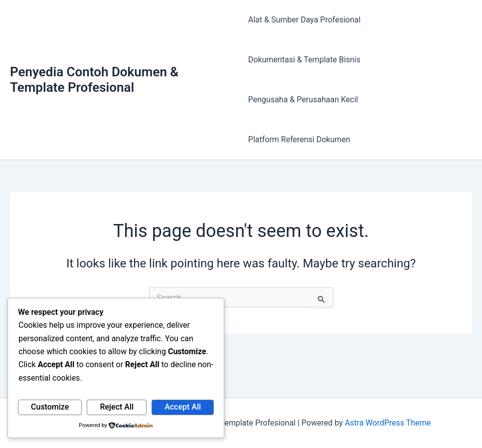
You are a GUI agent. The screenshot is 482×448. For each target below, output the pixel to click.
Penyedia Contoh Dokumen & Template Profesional (94, 80)
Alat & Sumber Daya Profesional (305, 20)
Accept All (183, 407)
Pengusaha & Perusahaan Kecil (303, 100)
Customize (50, 407)
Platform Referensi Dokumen (299, 139)
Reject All (117, 407)
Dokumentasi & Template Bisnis (304, 60)
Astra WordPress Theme (388, 423)
